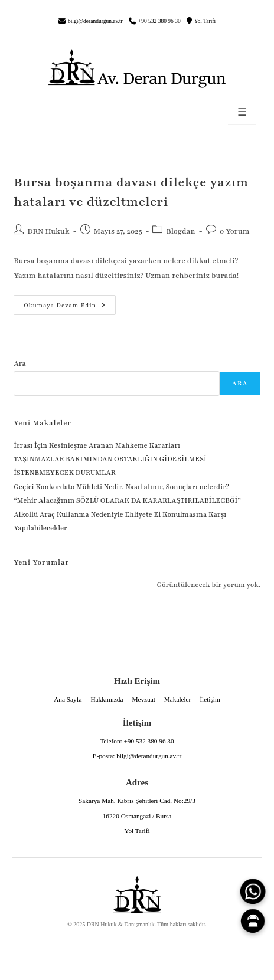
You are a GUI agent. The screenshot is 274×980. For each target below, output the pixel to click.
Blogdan (180, 231)
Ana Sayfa (68, 699)
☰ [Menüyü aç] (242, 112)
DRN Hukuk (48, 231)
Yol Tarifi (205, 21)
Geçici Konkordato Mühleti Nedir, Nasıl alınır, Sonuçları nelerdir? (121, 487)
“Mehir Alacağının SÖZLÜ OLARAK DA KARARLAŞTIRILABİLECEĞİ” (127, 500)
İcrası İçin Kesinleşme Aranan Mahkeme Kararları (97, 445)
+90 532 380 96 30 (159, 21)
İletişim (210, 699)
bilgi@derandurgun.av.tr (95, 21)
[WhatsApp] (253, 891)
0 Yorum (235, 231)
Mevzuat (143, 699)
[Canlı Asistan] (253, 921)
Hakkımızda (107, 699)
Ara (20, 363)
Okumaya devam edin (60, 302)
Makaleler (178, 699)
